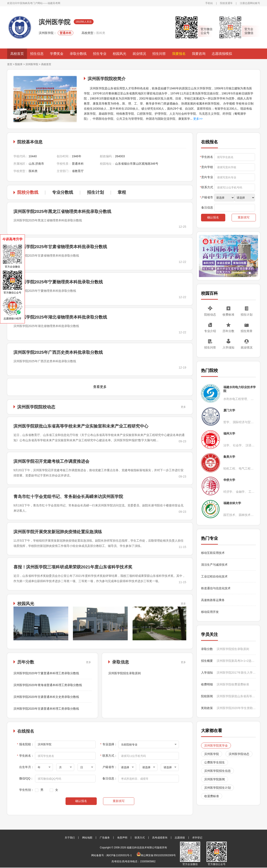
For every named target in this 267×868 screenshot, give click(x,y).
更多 (183, 407)
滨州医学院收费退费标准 (233, 684)
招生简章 (247, 331)
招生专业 (100, 54)
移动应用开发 (210, 612)
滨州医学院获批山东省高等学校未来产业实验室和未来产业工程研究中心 (81, 426)
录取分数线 (78, 54)
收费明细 (207, 684)
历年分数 (228, 331)
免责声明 (122, 838)
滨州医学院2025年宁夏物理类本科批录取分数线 (58, 282)
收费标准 (228, 315)
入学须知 (228, 347)
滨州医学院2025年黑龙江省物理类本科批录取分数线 (62, 211)
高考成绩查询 (160, 838)
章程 (122, 192)
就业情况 (139, 54)
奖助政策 (207, 708)
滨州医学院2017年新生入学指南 (236, 673)
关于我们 (70, 838)
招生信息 (37, 54)
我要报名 (179, 54)
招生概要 (207, 661)
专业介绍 (210, 331)
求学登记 (197, 838)
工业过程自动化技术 (214, 576)
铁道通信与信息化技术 (216, 588)
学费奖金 (57, 54)
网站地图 (87, 838)
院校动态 (210, 315)
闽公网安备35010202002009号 (156, 855)
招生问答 (159, 54)
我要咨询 (199, 54)
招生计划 (95, 192)
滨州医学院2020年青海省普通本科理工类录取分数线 (48, 685)
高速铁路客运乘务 (213, 600)
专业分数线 (63, 192)
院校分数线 (28, 192)
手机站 (209, 3)
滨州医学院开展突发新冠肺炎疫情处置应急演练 (58, 532)
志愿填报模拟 (222, 54)
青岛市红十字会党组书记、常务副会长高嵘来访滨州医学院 (68, 497)
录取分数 (207, 649)
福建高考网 (54, 3)
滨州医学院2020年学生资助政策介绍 (236, 708)
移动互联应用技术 (213, 553)
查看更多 (100, 387)
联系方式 (140, 838)
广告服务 (105, 838)
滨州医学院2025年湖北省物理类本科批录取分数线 (60, 317)
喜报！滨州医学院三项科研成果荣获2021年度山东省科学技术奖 (73, 567)
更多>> (197, 119)
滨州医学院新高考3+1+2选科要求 (236, 661)
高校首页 (17, 54)
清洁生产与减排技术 (214, 565)
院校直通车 (226, 3)
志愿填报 (180, 838)
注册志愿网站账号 (250, 3)
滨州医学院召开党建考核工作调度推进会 (51, 461)
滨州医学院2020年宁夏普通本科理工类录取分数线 (46, 673)
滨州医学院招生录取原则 (125, 673)
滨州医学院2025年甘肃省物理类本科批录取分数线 (60, 247)
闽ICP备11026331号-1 (119, 855)
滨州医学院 (32, 64)
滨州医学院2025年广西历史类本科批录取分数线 (58, 352)
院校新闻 (207, 696)
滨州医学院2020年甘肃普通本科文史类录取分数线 (46, 697)
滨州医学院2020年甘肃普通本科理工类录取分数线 (46, 709)
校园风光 (119, 54)
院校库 (19, 64)
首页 (10, 64)
